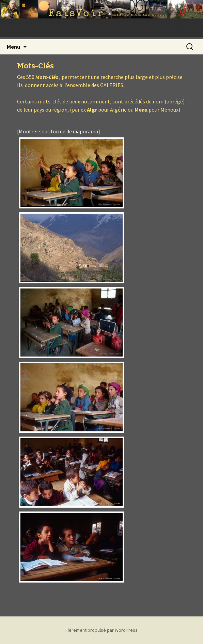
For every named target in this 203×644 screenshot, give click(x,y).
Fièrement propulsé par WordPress (101, 630)
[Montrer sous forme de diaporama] (59, 131)
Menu (13, 47)
